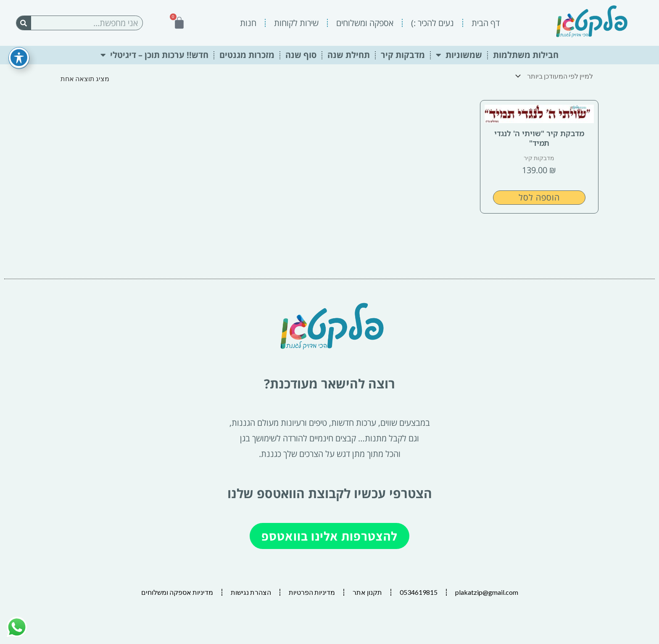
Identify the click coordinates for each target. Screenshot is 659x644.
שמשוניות (459, 55)
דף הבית (486, 23)
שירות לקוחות (296, 23)
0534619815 (419, 592)
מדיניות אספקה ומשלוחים (177, 592)
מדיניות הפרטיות (312, 592)
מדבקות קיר (403, 55)
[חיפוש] (24, 23)
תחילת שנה (349, 55)
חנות (248, 23)
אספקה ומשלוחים (365, 23)
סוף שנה (301, 55)
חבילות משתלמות (526, 55)
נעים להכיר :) (432, 23)
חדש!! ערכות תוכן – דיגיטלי (154, 55)
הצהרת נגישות (251, 592)
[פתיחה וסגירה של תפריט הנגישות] (19, 44)
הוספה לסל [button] (539, 197)
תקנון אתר (367, 592)
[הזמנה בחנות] (556, 76)
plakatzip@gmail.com (487, 592)
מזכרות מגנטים (247, 55)
